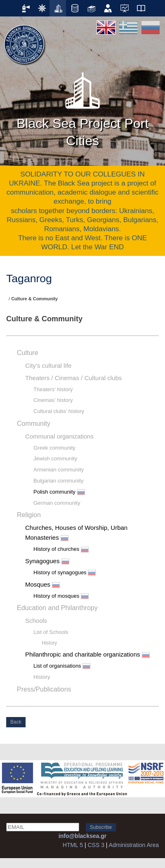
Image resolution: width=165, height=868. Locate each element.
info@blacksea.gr (82, 836)
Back (16, 722)
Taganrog (29, 279)
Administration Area (134, 845)
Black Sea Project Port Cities (82, 107)
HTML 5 (73, 845)
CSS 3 (96, 845)
